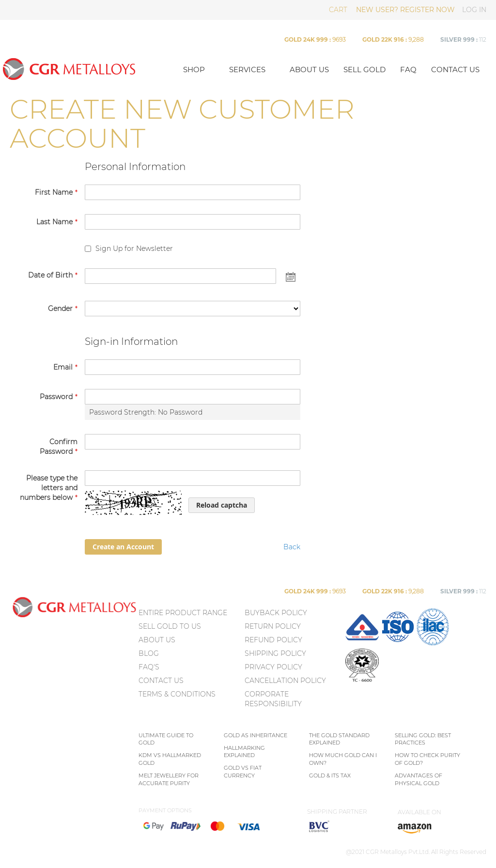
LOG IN (474, 10)
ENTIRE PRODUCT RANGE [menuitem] (183, 613)
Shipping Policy (275, 653)
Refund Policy (273, 640)
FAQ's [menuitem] (149, 667)
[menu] (191, 655)
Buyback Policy (276, 613)
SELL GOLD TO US (170, 626)
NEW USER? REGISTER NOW (405, 10)
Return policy (273, 626)
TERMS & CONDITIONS (177, 694)
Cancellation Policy (285, 681)
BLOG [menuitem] (149, 653)
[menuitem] (362, 644)
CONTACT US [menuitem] (161, 681)
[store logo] (87, 69)
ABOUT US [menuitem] (157, 640)
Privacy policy (273, 667)
